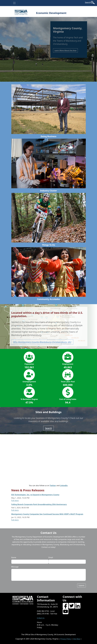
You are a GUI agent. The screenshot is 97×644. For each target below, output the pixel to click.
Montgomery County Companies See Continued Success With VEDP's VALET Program (47, 514)
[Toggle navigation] (14, 3)
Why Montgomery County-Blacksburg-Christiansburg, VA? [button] (42, 342)
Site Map (77, 639)
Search (88, 2)
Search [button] (48, 428)
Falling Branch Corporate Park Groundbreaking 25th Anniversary (39, 504)
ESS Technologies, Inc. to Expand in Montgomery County (35, 495)
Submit (81, 586)
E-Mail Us (41, 618)
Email (51, 557)
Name (14, 557)
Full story (15, 501)
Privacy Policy (66, 639)
